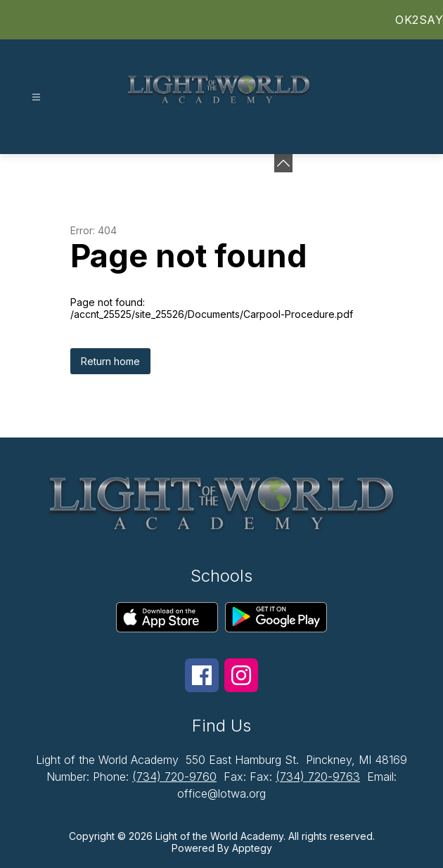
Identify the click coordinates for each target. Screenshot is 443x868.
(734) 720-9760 (174, 777)
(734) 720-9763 (318, 777)
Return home (110, 361)
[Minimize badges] (283, 163)
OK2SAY (419, 20)
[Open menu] (36, 97)
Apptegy (252, 848)
